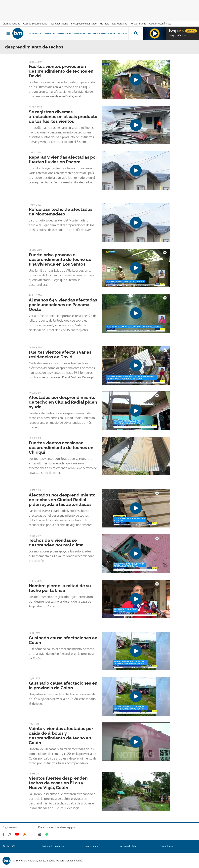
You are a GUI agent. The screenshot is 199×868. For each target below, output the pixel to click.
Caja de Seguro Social (35, 24)
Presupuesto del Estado (84, 24)
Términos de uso (90, 846)
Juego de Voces (177, 36)
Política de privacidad (54, 846)
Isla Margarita (120, 24)
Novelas (123, 33)
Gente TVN (9, 846)
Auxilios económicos (160, 24)
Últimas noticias (11, 24)
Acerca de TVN (128, 846)
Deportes (65, 33)
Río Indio (104, 24)
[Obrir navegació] (8, 33)
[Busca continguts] (136, 33)
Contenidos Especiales (102, 33)
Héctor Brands (138, 24)
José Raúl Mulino (59, 24)
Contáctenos (166, 846)
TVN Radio (79, 33)
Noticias (36, 33)
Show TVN (50, 33)
